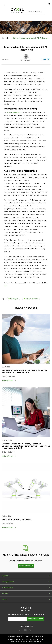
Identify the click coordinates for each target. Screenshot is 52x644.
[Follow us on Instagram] (30, 631)
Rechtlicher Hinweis (22, 640)
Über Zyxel (14, 299)
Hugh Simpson (9, 376)
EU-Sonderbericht (14, 113)
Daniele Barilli (9, 452)
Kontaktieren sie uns (36, 619)
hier (5, 286)
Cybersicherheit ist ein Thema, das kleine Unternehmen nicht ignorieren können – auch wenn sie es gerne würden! (26, 446)
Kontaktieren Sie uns (26, 566)
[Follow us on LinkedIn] (20, 631)
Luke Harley (9, 523)
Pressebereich (8, 588)
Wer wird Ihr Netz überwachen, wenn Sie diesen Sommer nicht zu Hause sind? (24, 371)
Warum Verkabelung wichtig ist (17, 519)
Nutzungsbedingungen (37, 640)
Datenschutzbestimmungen (19, 641)
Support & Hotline (32, 299)
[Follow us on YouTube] (25, 631)
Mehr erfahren (7, 381)
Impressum (12, 640)
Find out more (13, 293)
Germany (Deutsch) (35, 12)
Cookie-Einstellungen (35, 641)
